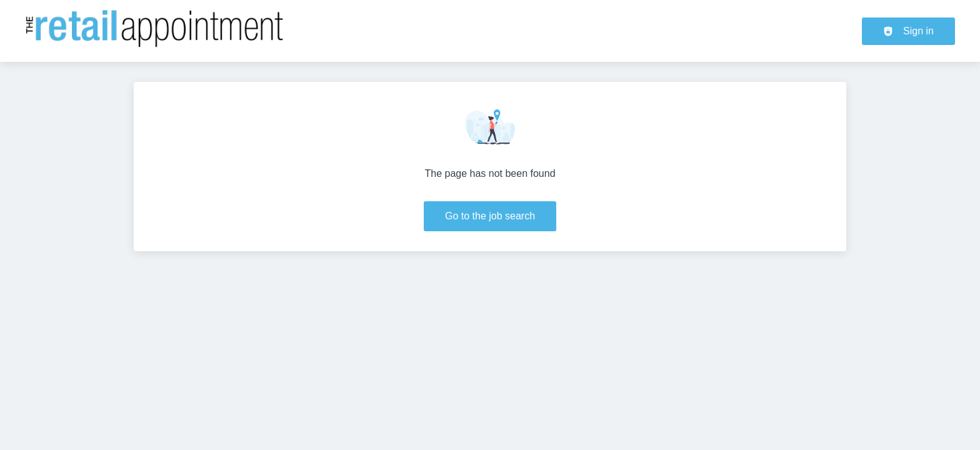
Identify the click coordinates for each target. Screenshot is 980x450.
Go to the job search (490, 216)
